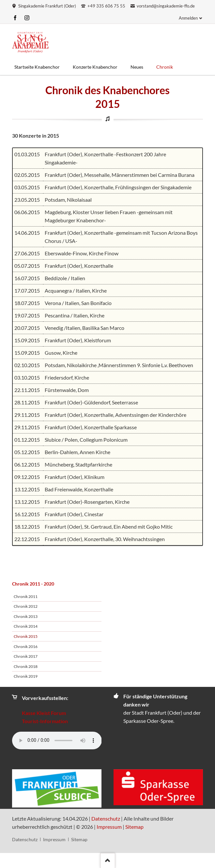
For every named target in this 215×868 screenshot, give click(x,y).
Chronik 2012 (26, 606)
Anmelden (188, 18)
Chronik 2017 (26, 656)
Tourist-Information (45, 721)
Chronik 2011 (26, 596)
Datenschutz (106, 818)
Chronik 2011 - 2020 (33, 584)
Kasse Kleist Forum (44, 713)
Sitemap (134, 827)
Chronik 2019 (26, 676)
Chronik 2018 (26, 666)
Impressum (109, 827)
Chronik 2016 (26, 647)
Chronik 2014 (26, 626)
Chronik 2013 (26, 616)
